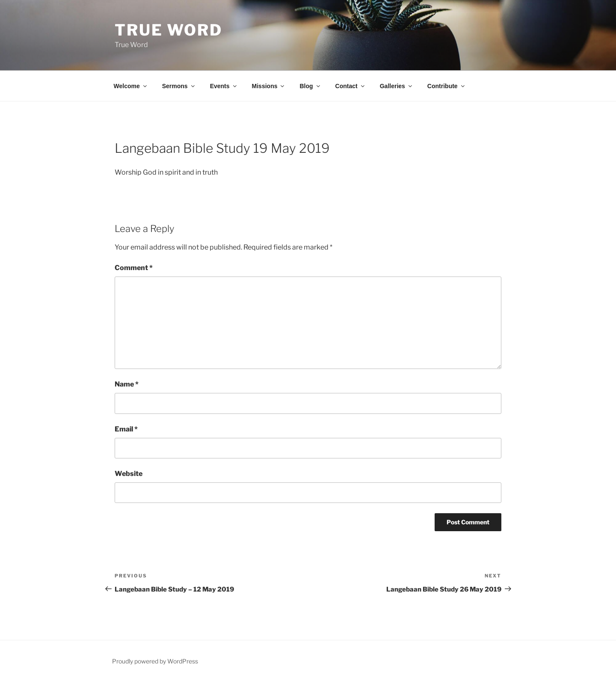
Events (224, 86)
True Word (169, 30)
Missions (269, 86)
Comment (134, 268)
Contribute (447, 86)
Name (127, 384)
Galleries (397, 86)
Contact (351, 86)
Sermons (179, 86)
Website (129, 474)
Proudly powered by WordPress (155, 661)
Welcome (131, 86)
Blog (310, 86)
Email (126, 429)
